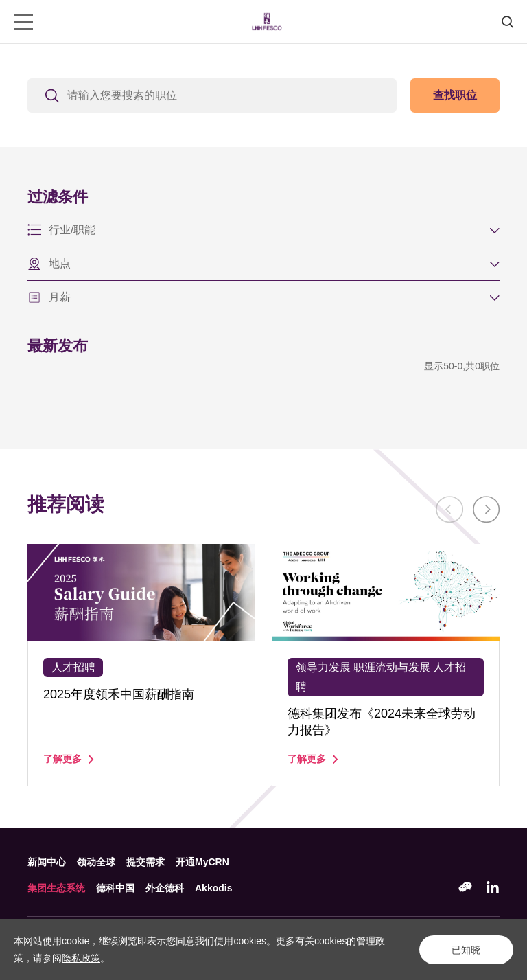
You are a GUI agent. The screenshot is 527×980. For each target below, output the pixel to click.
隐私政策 (81, 958)
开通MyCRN (202, 862)
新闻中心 (47, 862)
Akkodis (213, 888)
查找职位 (455, 95)
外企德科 (165, 888)
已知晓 (465, 950)
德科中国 (115, 888)
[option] (141, 665)
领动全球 (96, 862)
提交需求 (145, 862)
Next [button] (486, 510)
